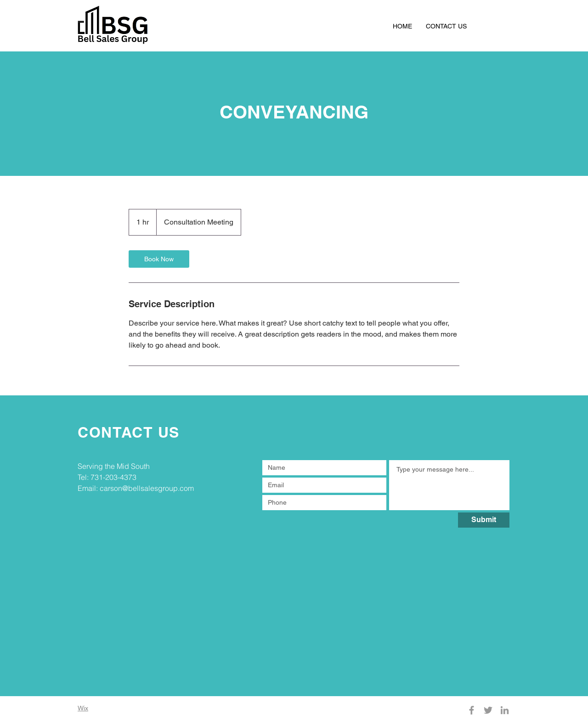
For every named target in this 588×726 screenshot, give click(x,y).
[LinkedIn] (505, 710)
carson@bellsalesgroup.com (147, 488)
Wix (83, 708)
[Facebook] (472, 710)
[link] (159, 259)
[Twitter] (488, 710)
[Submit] (484, 520)
